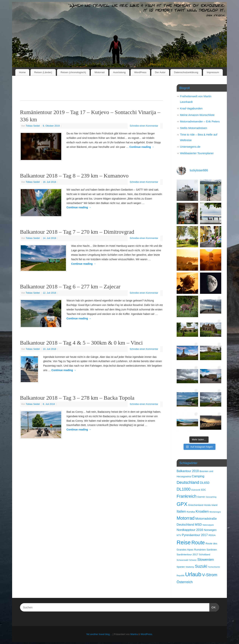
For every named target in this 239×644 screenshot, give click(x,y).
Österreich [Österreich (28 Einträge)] (185, 582)
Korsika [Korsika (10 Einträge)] (191, 512)
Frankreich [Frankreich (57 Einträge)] (187, 496)
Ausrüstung (119, 72)
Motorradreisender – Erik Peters (200, 121)
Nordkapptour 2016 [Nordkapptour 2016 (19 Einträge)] (190, 530)
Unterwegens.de (190, 147)
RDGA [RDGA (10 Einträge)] (212, 535)
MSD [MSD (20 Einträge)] (198, 525)
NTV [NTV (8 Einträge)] (179, 535)
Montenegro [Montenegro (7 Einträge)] (215, 512)
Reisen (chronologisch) (73, 72)
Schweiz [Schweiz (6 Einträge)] (193, 560)
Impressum (213, 72)
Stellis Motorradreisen (194, 128)
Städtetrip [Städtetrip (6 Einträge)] (190, 567)
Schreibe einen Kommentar (144, 126)
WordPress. (147, 634)
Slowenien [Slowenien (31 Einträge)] (206, 560)
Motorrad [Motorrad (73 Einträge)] (186, 518)
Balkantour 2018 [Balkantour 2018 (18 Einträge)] (188, 471)
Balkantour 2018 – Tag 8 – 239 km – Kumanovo (74, 176)
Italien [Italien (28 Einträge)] (181, 511)
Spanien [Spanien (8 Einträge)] (181, 567)
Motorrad (99, 72)
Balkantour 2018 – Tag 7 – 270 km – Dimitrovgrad (77, 232)
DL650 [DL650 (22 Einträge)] (205, 483)
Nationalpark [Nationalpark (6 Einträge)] (208, 525)
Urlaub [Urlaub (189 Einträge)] (193, 574)
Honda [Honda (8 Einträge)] (207, 505)
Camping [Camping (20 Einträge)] (198, 476)
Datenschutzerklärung (186, 72)
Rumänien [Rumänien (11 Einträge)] (200, 550)
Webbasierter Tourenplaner (197, 153)
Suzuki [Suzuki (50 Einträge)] (201, 566)
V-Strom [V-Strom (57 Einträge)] (210, 575)
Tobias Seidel (33, 126)
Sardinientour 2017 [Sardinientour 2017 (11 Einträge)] (187, 554)
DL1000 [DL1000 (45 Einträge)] (184, 489)
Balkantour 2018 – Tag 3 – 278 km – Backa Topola (77, 398)
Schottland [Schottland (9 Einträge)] (205, 555)
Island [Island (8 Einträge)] (214, 505)
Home (22, 72)
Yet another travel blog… (99, 634)
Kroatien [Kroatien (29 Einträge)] (202, 511)
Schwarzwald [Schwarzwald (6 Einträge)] (183, 560)
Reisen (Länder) (43, 72)
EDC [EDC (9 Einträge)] (204, 490)
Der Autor (160, 72)
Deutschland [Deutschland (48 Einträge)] (188, 482)
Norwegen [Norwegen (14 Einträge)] (210, 530)
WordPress (140, 72)
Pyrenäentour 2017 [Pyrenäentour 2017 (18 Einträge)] (195, 535)
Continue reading (142, 147)
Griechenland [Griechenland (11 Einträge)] (196, 505)
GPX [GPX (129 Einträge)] (182, 504)
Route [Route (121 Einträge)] (198, 543)
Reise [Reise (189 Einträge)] (184, 542)
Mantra (134, 634)
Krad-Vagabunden (191, 108)
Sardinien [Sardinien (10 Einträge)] (212, 550)
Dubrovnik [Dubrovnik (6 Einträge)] (196, 490)
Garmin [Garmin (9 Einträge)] (201, 497)
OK (213, 607)
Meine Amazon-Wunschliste (197, 115)
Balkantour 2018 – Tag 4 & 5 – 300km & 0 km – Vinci (81, 343)
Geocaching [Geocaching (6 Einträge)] (211, 497)
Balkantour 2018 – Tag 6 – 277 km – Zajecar (70, 286)
